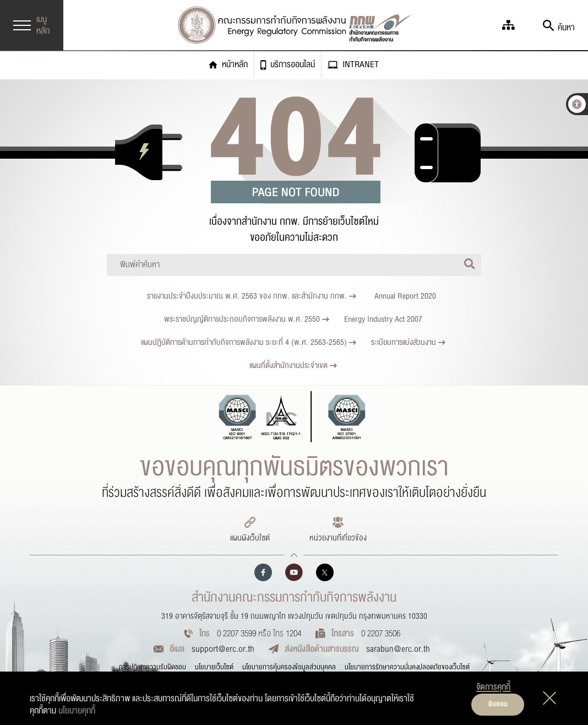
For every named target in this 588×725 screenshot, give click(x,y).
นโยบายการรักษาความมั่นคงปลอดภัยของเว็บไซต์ (407, 667)
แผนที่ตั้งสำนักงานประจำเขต (293, 366)
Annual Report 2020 (405, 296)
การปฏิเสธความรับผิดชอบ (153, 667)
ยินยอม (498, 704)
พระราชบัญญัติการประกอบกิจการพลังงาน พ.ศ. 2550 (247, 319)
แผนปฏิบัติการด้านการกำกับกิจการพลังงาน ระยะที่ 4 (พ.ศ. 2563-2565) (249, 342)
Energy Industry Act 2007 (383, 319)
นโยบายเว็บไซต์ (214, 667)
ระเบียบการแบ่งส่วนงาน (408, 342)
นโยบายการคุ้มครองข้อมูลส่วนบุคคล (289, 667)
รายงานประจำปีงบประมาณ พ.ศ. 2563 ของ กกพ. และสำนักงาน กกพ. (252, 296)
